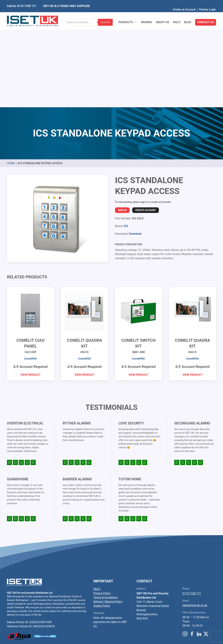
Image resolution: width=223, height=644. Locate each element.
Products (128, 14)
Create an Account (184, 3)
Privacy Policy (102, 509)
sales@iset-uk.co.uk (195, 521)
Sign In (122, 126)
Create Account (146, 126)
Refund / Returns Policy (108, 517)
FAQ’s (177, 14)
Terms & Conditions (106, 513)
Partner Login (208, 3)
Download (135, 149)
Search (105, 14)
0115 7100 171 (192, 509)
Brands (147, 14)
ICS (126, 141)
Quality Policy (102, 521)
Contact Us (206, 14)
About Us (162, 14)
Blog (188, 14)
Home (11, 79)
